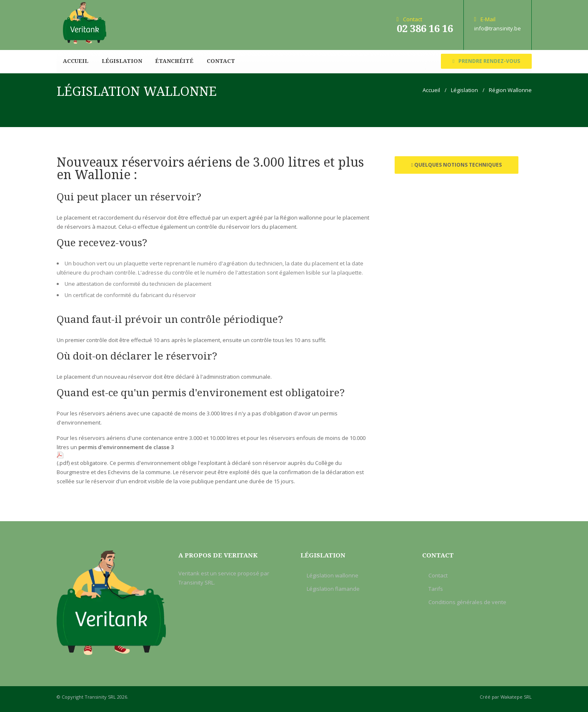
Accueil (76, 61)
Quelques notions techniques (457, 165)
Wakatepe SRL (516, 697)
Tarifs (436, 589)
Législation (121, 61)
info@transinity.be (498, 28)
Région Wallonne (510, 90)
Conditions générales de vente (467, 602)
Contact (219, 61)
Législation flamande (333, 589)
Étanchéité (173, 61)
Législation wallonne (333, 575)
